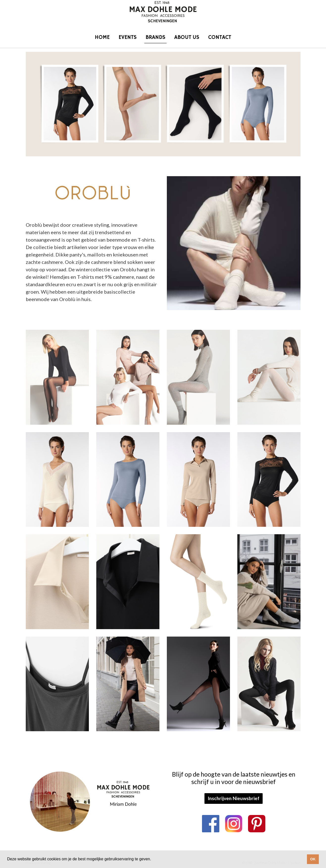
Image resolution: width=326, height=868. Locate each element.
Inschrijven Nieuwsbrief (234, 798)
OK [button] (313, 859)
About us (187, 37)
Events (128, 37)
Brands (155, 37)
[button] (153, 860)
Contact (220, 37)
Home (102, 37)
